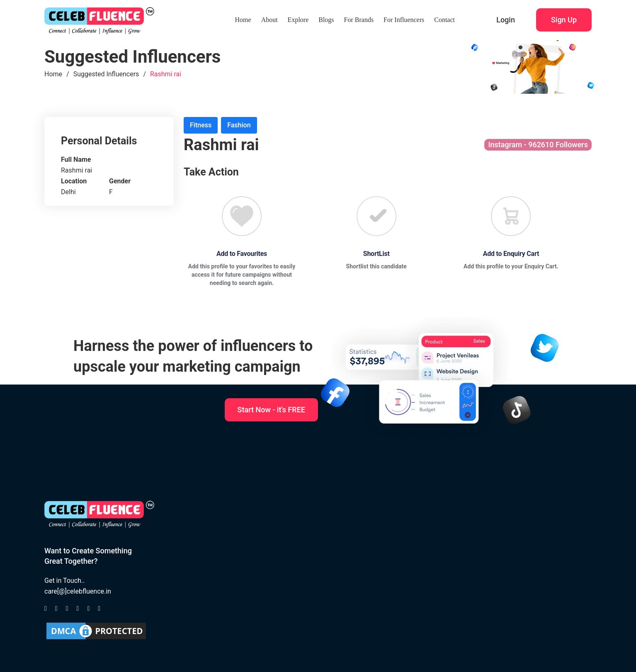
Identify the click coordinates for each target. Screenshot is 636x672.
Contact (444, 20)
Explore (298, 20)
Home (243, 20)
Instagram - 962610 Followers (538, 145)
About (269, 20)
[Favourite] (242, 216)
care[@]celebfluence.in (78, 591)
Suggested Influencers (106, 74)
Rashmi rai (166, 74)
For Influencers (404, 20)
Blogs (326, 20)
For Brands (359, 20)
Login (506, 20)
